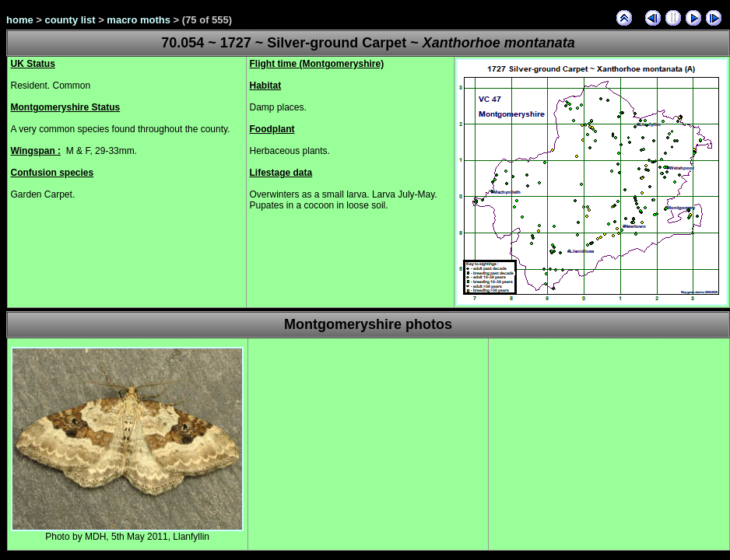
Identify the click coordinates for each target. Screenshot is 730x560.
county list (70, 20)
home (20, 20)
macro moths (139, 20)
